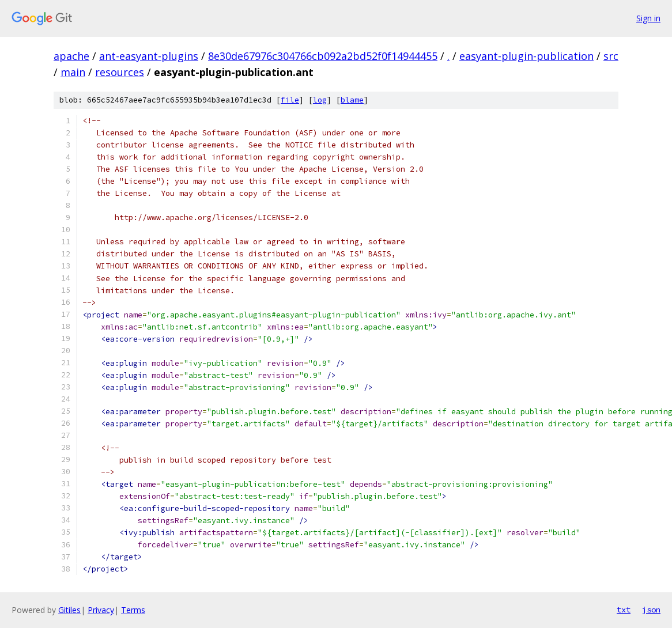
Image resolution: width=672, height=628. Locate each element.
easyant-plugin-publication (526, 56)
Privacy (101, 610)
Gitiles (69, 610)
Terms (133, 610)
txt (624, 610)
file (290, 100)
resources (120, 72)
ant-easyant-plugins (149, 56)
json (651, 610)
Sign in (648, 18)
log (320, 100)
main (73, 72)
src (611, 56)
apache (71, 56)
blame (352, 100)
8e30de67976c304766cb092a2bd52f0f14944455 (323, 56)
